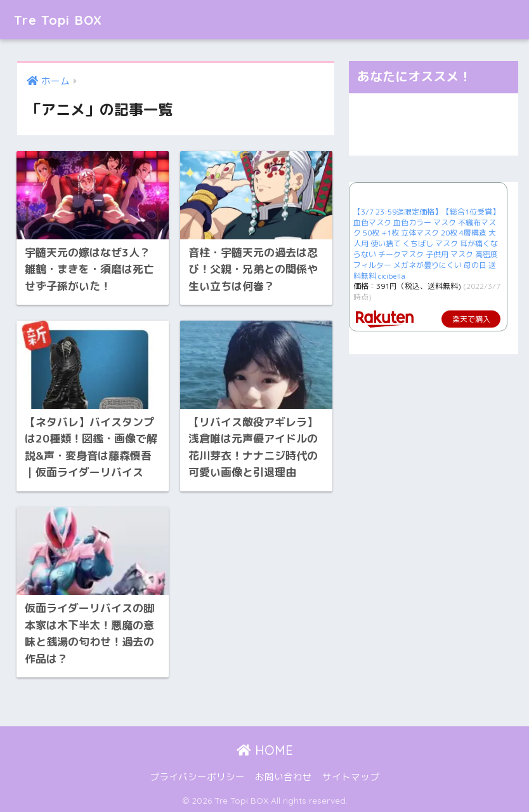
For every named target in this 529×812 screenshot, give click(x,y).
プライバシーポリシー (197, 774)
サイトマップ (351, 774)
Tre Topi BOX (63, 19)
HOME (265, 748)
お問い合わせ (284, 774)
